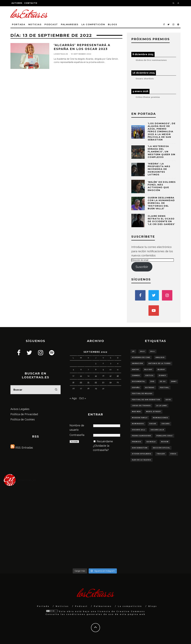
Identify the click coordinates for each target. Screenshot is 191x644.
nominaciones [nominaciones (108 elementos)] (160, 418)
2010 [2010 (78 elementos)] (142, 351)
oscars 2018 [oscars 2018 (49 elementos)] (157, 430)
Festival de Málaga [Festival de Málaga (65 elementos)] (142, 394)
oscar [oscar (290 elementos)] (153, 424)
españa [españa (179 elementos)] (136, 388)
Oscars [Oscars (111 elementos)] (166, 424)
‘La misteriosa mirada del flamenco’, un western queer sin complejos (162, 152)
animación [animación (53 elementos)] (138, 363)
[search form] (36, 390)
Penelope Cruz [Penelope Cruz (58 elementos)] (165, 436)
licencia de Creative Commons (121, 611)
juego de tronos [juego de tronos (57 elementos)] (141, 406)
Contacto (31, 3)
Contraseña (77, 435)
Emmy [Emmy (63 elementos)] (174, 381)
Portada (19, 24)
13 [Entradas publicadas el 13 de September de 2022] (81, 376)
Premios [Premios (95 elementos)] (137, 442)
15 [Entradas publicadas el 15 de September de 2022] (96, 376)
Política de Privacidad (24, 414)
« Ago (73, 398)
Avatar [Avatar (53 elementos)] (135, 370)
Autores (17, 3)
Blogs (113, 24)
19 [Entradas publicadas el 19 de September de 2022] (73, 382)
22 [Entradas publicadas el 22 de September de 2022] (96, 382)
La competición (93, 24)
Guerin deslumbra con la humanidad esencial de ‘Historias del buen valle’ (161, 203)
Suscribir (142, 267)
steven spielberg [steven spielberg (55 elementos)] (142, 454)
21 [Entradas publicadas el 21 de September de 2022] (88, 382)
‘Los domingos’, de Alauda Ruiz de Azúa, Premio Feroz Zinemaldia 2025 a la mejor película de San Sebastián (162, 132)
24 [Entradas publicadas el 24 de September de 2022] (110, 382)
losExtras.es (61, 54)
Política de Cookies (23, 419)
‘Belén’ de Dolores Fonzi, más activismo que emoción (162, 186)
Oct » (83, 398)
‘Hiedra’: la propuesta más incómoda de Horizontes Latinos (159, 169)
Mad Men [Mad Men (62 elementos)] (136, 412)
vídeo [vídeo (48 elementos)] (173, 454)
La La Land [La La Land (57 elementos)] (162, 406)
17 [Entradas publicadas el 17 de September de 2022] (110, 376)
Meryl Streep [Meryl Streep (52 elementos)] (154, 412)
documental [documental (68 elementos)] (139, 381)
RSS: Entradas (22, 448)
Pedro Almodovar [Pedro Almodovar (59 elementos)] (142, 436)
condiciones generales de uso (90, 614)
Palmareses (70, 24)
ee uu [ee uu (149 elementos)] (163, 381)
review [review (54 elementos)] (165, 442)
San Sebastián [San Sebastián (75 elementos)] (140, 448)
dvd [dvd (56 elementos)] (153, 381)
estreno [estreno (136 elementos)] (150, 388)
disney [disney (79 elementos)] (162, 376)
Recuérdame (105, 441)
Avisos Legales (20, 409)
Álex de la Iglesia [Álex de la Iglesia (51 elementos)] (142, 460)
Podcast (51, 24)
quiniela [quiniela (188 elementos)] (151, 442)
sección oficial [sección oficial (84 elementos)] (161, 448)
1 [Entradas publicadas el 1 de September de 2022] (96, 363)
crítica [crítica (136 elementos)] (149, 376)
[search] (56, 390)
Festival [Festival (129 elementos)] (164, 388)
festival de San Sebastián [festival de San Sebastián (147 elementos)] (146, 400)
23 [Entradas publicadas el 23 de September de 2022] (103, 382)
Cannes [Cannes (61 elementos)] (136, 376)
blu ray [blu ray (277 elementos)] (148, 370)
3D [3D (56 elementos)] (133, 351)
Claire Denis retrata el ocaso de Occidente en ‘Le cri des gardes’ (161, 220)
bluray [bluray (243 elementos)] (161, 370)
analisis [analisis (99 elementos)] (160, 357)
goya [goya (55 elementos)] (168, 400)
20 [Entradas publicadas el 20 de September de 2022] (81, 382)
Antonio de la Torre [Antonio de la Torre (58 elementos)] (160, 363)
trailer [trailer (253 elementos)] (161, 454)
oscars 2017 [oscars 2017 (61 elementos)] (139, 430)
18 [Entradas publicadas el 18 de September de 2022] (118, 376)
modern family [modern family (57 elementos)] (140, 418)
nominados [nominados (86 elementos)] (138, 424)
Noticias (35, 24)
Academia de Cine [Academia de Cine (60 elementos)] (141, 357)
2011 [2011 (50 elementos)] (153, 351)
